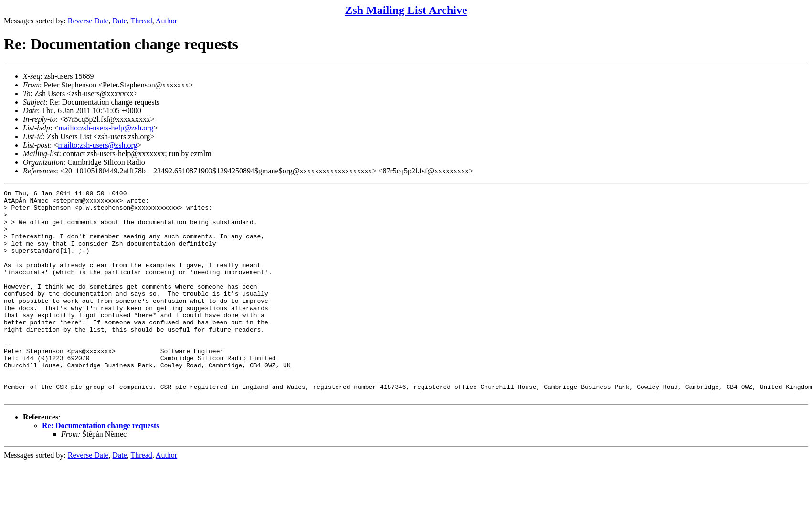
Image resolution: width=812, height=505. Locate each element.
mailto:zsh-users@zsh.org (97, 145)
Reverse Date (88, 21)
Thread (141, 21)
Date (120, 21)
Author (166, 21)
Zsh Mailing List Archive (406, 10)
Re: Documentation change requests (100, 467)
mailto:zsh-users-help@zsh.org (106, 128)
